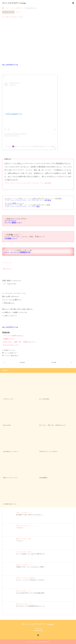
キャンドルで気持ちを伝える (14, 336)
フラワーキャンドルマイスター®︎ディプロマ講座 (22, 207)
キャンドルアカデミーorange (14, 3)
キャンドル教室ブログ (8, 12)
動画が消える (15, 356)
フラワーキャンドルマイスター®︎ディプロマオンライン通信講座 (28, 183)
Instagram (38, 635)
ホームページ (7, 263)
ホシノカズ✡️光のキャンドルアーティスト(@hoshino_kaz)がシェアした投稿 (30, 146)
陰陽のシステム (9, 339)
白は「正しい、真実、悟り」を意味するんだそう (20, 342)
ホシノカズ (12, 350)
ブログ (7, 8)
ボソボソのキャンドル (11, 345)
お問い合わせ (7, 269)
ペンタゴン (7, 356)
